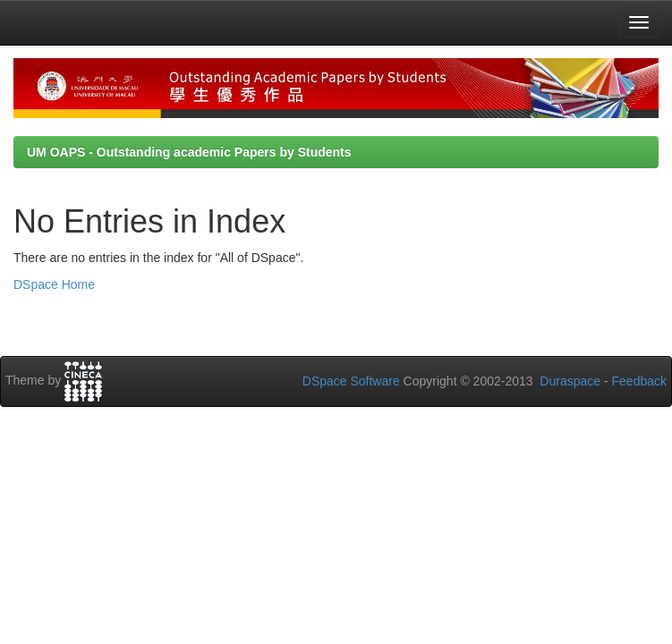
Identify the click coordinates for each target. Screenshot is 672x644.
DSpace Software (351, 381)
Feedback (639, 381)
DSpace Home (54, 284)
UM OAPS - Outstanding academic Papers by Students (189, 152)
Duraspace (570, 381)
